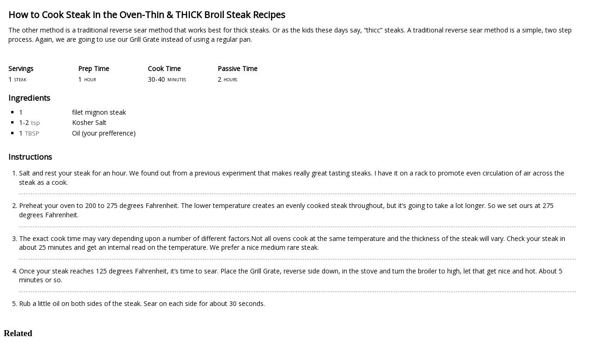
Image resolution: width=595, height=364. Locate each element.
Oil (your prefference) (104, 133)
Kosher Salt (89, 122)
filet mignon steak (99, 112)
